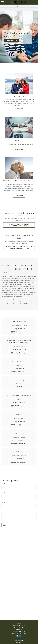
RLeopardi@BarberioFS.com (20, 443)
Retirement (19, 642)
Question (4, 512)
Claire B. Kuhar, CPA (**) (19, 361)
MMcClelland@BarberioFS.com (20, 406)
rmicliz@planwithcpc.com (20, 353)
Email (3, 493)
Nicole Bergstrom (19, 452)
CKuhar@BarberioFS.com (20, 372)
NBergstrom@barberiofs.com (20, 462)
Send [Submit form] (5, 525)
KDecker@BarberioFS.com (20, 425)
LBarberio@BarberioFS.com (20, 332)
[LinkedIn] (20, 636)
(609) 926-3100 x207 (20, 329)
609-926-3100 (20, 368)
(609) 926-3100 (20, 403)
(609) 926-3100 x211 (20, 422)
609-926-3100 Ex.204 (20, 350)
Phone (3, 502)
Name (3, 483)
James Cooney (19, 380)
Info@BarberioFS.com (19, 633)
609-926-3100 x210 (20, 440)
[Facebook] (17, 636)
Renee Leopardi (19, 433)
